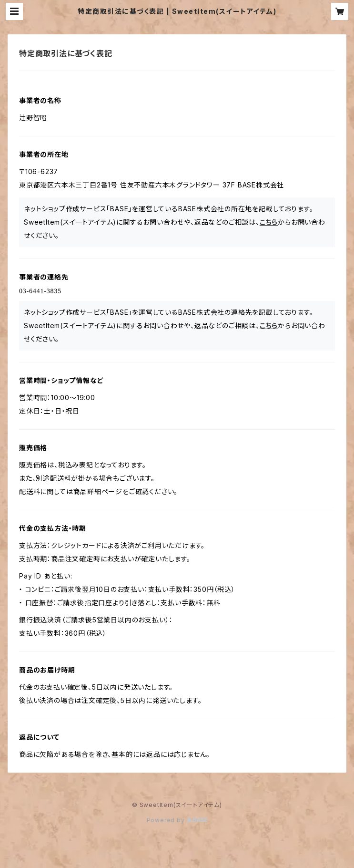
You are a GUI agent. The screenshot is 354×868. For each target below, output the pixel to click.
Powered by (177, 820)
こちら (269, 222)
